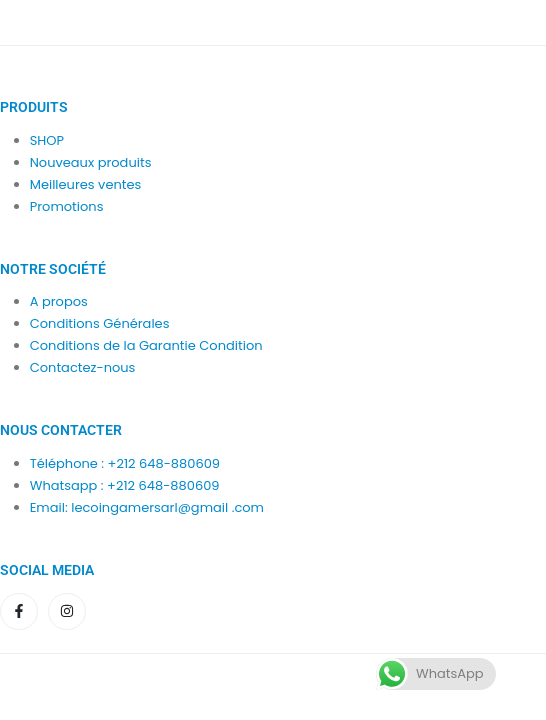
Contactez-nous (83, 367)
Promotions (67, 206)
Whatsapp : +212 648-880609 (125, 485)
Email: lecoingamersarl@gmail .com (147, 507)
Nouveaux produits (91, 162)
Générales (136, 323)
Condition (61, 323)
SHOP (47, 140)
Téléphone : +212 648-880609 (125, 463)
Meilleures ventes (86, 184)
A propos (59, 301)
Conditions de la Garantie (113, 345)
